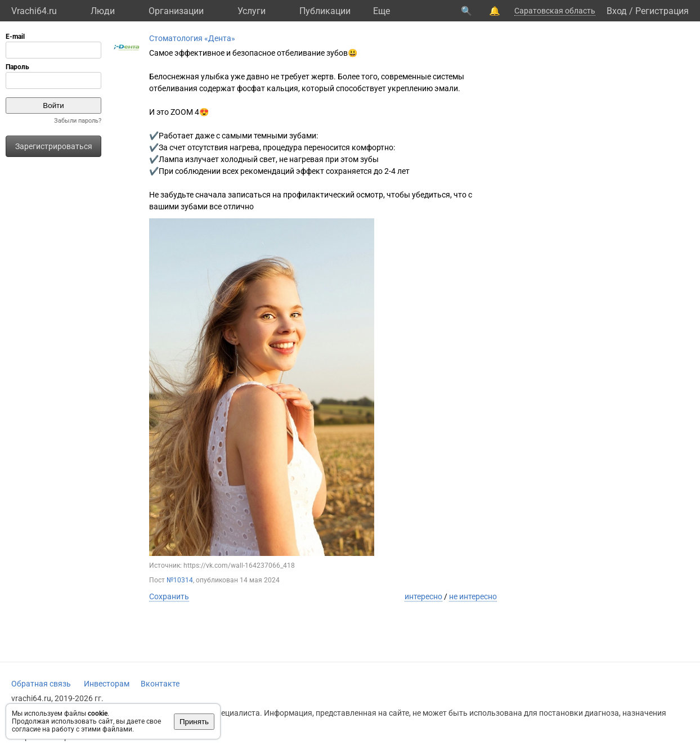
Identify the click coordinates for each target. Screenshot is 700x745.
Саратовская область (555, 11)
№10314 (180, 580)
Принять (194, 722)
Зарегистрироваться (54, 146)
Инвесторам (107, 684)
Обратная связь (41, 684)
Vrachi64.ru (34, 11)
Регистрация (662, 11)
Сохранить (169, 596)
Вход (617, 11)
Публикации (325, 11)
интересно (423, 596)
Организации (176, 11)
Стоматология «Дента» (192, 38)
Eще (382, 11)
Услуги (252, 11)
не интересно (473, 596)
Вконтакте (160, 684)
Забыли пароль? (78, 121)
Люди (103, 11)
